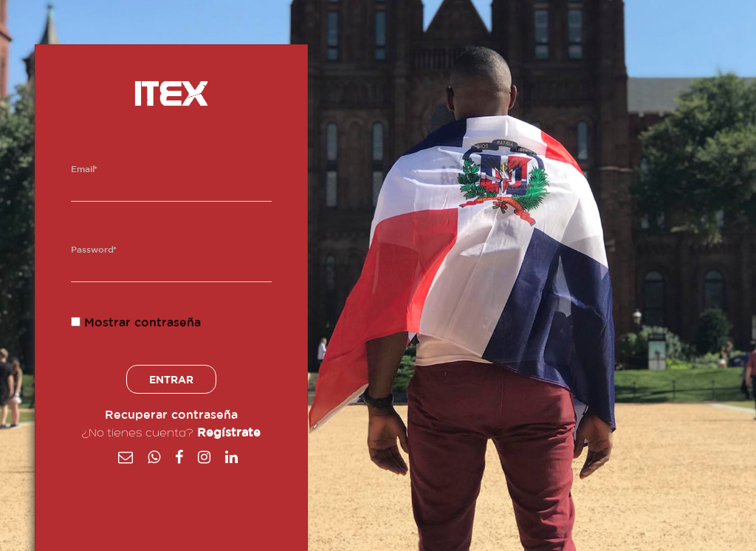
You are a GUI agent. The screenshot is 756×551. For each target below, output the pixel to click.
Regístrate (229, 433)
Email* (84, 169)
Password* (94, 250)
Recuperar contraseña (171, 415)
